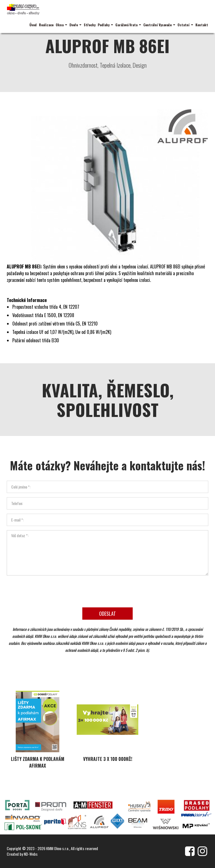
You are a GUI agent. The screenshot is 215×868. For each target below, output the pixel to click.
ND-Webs (31, 854)
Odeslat (107, 612)
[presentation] (107, 589)
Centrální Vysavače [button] (159, 25)
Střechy (90, 25)
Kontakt (202, 25)
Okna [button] (61, 25)
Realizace (46, 25)
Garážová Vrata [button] (128, 25)
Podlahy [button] (105, 25)
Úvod (33, 25)
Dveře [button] (75, 25)
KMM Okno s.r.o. (58, 848)
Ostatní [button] (185, 25)
